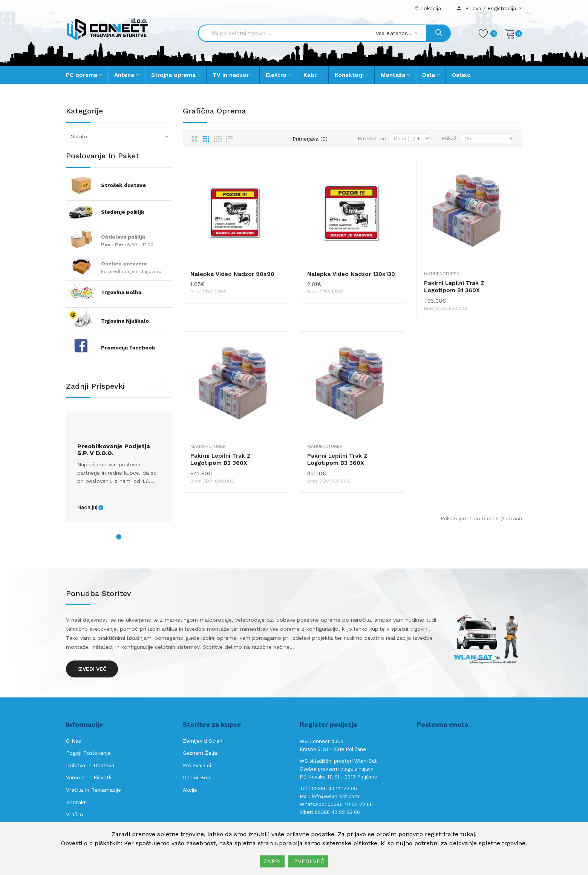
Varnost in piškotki (89, 777)
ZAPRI (272, 861)
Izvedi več (92, 669)
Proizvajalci (197, 765)
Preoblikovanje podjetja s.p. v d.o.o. (114, 450)
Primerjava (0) (310, 139)
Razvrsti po (372, 138)
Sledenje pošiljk (123, 212)
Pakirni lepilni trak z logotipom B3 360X (337, 460)
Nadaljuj (87, 507)
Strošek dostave (123, 185)
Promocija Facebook (128, 348)
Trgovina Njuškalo (125, 321)
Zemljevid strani (203, 741)
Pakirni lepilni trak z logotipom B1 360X (454, 287)
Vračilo (75, 814)
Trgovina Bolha (121, 292)
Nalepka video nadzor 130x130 (351, 274)
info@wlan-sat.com (336, 796)
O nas (73, 741)
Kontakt (76, 802)
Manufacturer (442, 274)
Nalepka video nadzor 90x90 (232, 274)
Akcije (190, 790)
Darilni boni (197, 777)
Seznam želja (200, 753)
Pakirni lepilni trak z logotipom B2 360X (220, 460)
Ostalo (121, 136)
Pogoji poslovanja (88, 753)
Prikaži (450, 138)
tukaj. (468, 834)
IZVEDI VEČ (308, 861)
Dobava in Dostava (90, 765)
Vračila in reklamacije (93, 790)
